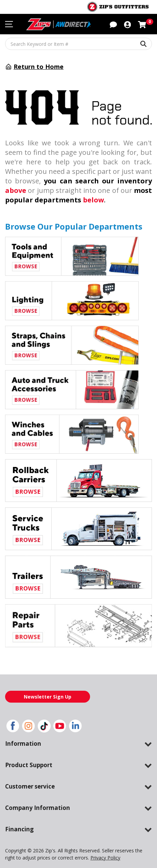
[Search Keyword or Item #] (78, 44)
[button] (113, 24)
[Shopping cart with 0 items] (142, 24)
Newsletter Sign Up (48, 697)
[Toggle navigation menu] (9, 24)
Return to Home (37, 67)
